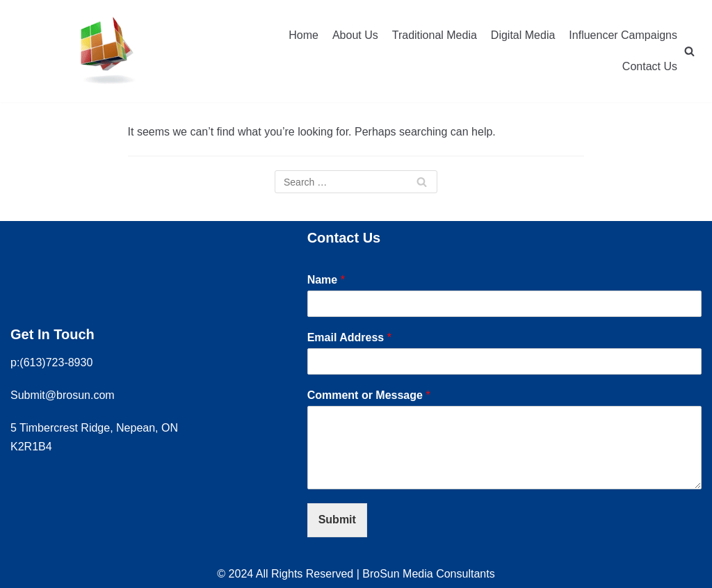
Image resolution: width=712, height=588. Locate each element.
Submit (337, 520)
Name (326, 280)
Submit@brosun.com (63, 395)
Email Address (349, 337)
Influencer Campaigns (623, 35)
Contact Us (650, 66)
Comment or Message (369, 395)
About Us (355, 35)
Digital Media (523, 35)
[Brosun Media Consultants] (106, 51)
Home (304, 35)
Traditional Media (435, 35)
